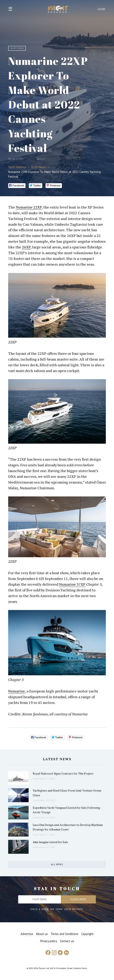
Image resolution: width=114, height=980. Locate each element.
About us (42, 934)
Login (102, 9)
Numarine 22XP (29, 207)
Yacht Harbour (58, 10)
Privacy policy (49, 941)
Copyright (87, 934)
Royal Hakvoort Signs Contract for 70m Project (63, 773)
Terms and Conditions (65, 934)
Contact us (67, 941)
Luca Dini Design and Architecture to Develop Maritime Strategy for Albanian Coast (68, 827)
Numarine (17, 691)
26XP (26, 247)
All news (57, 864)
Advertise (27, 934)
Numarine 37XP (72, 584)
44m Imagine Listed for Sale (50, 842)
